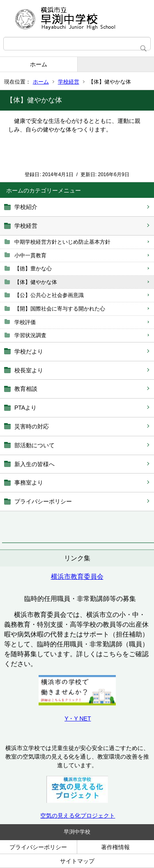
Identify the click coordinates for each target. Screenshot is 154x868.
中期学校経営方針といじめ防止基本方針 (62, 242)
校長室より (29, 370)
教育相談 (26, 389)
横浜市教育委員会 (77, 577)
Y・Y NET (78, 718)
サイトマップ (77, 861)
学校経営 (69, 82)
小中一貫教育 (30, 255)
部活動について (34, 445)
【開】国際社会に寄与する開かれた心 (60, 309)
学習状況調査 (30, 335)
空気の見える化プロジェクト (78, 816)
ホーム (39, 64)
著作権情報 (115, 847)
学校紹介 (26, 207)
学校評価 (25, 322)
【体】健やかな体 (36, 282)
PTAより (25, 408)
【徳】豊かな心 (33, 269)
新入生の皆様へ (34, 464)
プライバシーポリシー (43, 501)
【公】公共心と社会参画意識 (49, 295)
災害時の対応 (32, 426)
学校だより (29, 351)
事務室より (29, 483)
